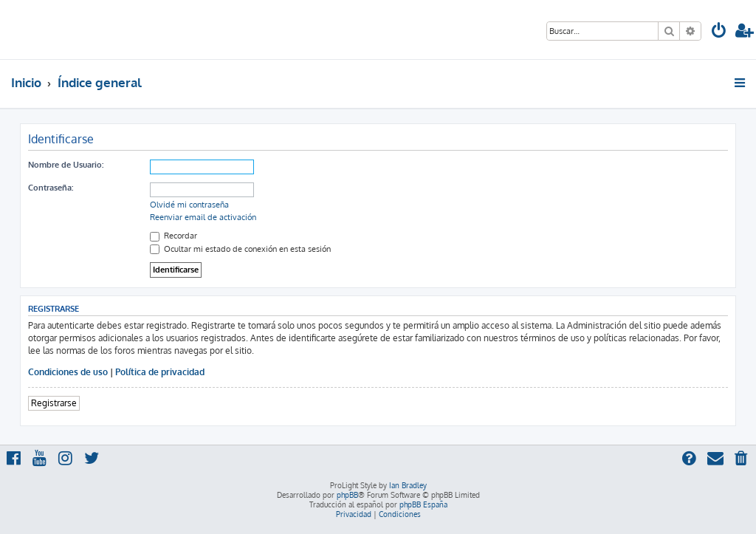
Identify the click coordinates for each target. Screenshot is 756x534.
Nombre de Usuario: (66, 165)
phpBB (347, 495)
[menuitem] (719, 32)
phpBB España (423, 504)
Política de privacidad (160, 372)
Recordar (173, 236)
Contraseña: (51, 188)
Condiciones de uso (68, 372)
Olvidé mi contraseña (189, 205)
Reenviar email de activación (203, 217)
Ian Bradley (408, 485)
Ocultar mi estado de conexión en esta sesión (240, 249)
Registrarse (54, 403)
